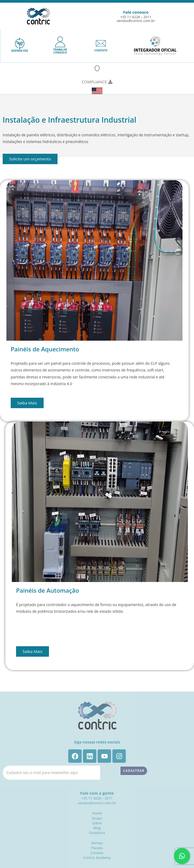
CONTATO (101, 50)
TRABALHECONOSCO (60, 51)
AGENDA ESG (20, 51)
